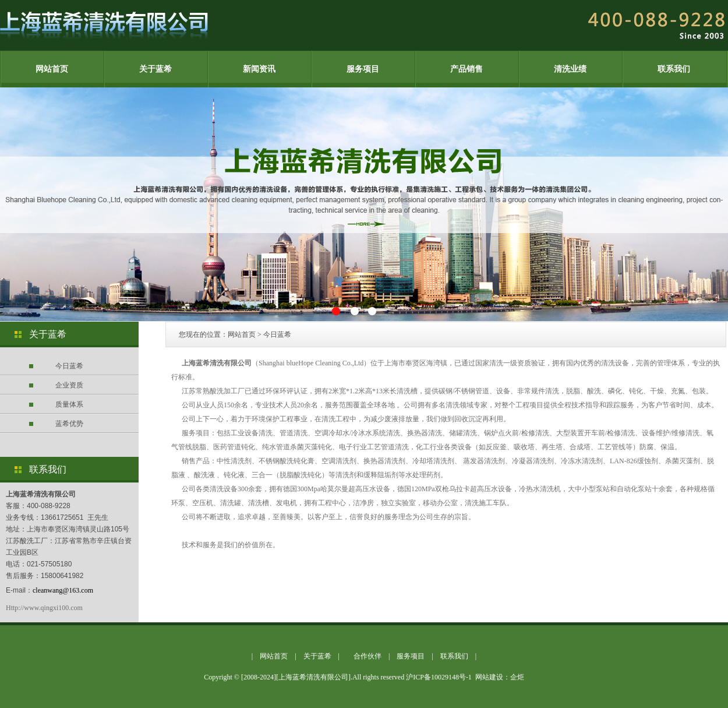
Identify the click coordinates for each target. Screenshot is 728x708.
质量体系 (69, 404)
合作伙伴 (367, 656)
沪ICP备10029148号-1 (439, 677)
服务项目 (363, 69)
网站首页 (52, 69)
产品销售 (467, 69)
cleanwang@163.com (63, 590)
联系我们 (674, 69)
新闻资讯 (259, 69)
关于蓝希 (156, 69)
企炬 (517, 677)
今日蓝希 (69, 366)
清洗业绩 (570, 69)
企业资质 (69, 385)
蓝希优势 (69, 424)
